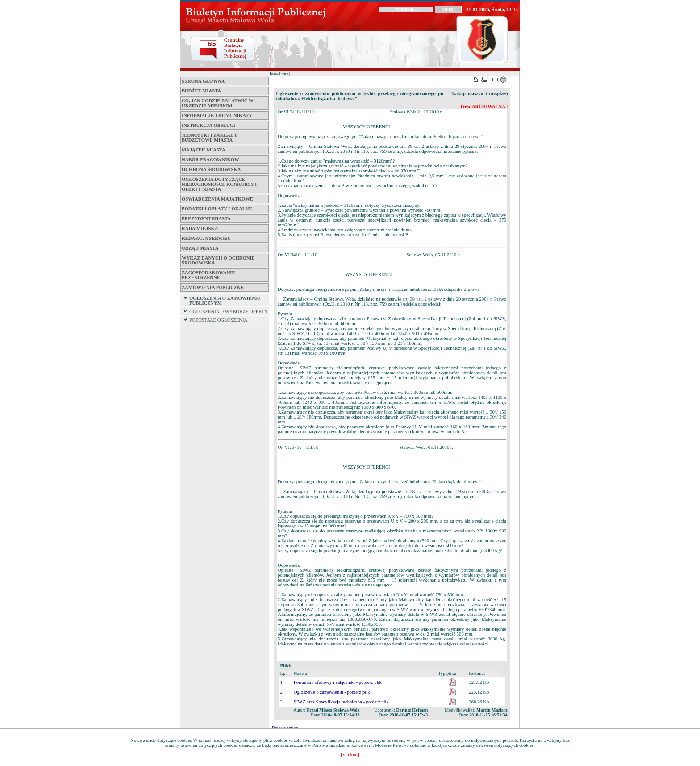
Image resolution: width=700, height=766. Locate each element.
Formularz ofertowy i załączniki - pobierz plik (338, 682)
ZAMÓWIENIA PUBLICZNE (213, 287)
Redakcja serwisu (206, 238)
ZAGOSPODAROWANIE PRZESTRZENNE (208, 275)
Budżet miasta (201, 91)
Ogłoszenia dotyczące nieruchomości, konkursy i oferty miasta (219, 184)
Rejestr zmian (285, 728)
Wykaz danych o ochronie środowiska (218, 260)
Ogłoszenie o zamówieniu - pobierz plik (332, 692)
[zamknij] (350, 755)
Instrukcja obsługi (208, 125)
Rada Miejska (200, 228)
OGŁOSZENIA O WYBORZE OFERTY (229, 312)
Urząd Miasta (200, 248)
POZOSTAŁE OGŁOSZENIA (218, 320)
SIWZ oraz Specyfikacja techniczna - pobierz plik (341, 702)
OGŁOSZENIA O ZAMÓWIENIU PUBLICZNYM (225, 301)
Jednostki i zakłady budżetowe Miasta (209, 138)
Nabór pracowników (210, 160)
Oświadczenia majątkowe (217, 199)
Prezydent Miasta (206, 219)
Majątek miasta (204, 150)
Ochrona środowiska (211, 170)
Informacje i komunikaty (217, 115)
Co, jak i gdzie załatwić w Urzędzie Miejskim (217, 103)
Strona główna (203, 81)
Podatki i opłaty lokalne (217, 209)
